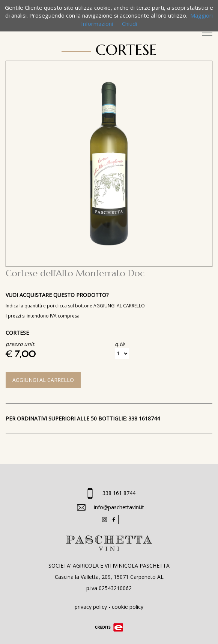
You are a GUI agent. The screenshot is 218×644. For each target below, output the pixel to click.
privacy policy (91, 607)
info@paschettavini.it (119, 507)
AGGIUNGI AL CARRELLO (43, 380)
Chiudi (129, 24)
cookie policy (128, 607)
